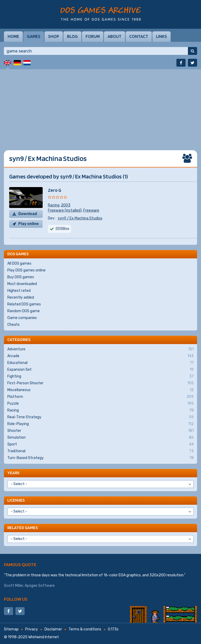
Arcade (100, 356)
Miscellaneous (100, 390)
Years (13, 473)
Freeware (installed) (65, 210)
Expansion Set (100, 370)
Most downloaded (22, 284)
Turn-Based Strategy (100, 458)
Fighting (100, 376)
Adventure (100, 349)
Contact (139, 36)
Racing (54, 205)
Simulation (100, 438)
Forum (93, 36)
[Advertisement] (100, 106)
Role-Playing (100, 424)
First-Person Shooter (100, 383)
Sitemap (11, 629)
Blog (72, 36)
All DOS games (19, 263)
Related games (23, 528)
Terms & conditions (85, 629)
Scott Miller (13, 586)
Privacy (32, 629)
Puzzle (100, 404)
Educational (100, 363)
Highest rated (19, 291)
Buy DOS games (21, 277)
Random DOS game (24, 311)
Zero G (55, 190)
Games (34, 36)
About (115, 36)
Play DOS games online (26, 270)
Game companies (22, 318)
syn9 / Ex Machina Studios (80, 218)
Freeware (91, 210)
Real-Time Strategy (100, 417)
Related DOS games (24, 304)
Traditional (100, 451)
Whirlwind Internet (44, 637)
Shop (54, 36)
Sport (100, 444)
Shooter (100, 431)
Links (161, 36)
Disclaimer (53, 629)
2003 (66, 205)
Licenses (16, 500)
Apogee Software (40, 586)
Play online (29, 224)
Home (13, 36)
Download (28, 214)
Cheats (13, 325)
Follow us (16, 599)
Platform (100, 397)
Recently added (21, 297)
